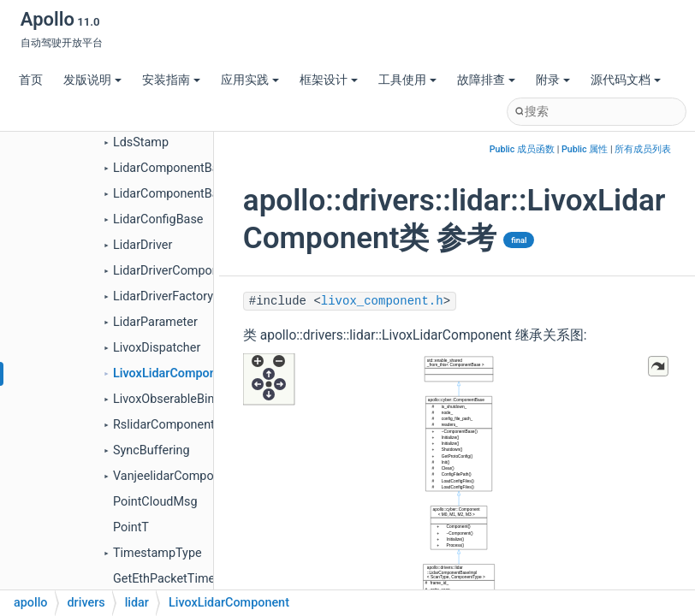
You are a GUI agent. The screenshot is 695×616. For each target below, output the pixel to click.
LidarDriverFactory (163, 296)
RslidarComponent (164, 425)
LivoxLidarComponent (173, 373)
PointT (131, 527)
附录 (553, 80)
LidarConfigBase (158, 219)
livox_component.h (382, 301)
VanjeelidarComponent (175, 476)
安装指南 (171, 80)
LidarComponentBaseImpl (184, 194)
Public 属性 (585, 149)
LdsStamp (141, 142)
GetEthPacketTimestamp (181, 579)
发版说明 (92, 80)
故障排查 (486, 80)
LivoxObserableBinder (172, 399)
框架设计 (329, 80)
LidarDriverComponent (175, 271)
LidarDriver (143, 245)
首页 (31, 80)
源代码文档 (626, 80)
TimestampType (157, 553)
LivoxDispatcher (157, 348)
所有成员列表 (643, 149)
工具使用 (407, 80)
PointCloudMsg (155, 502)
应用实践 (250, 80)
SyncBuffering (151, 450)
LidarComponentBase (172, 168)
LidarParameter (155, 322)
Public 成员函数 (522, 149)
